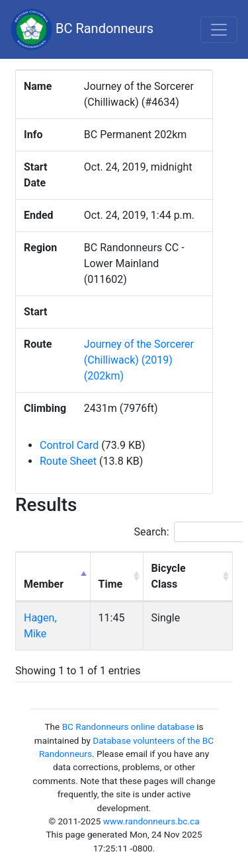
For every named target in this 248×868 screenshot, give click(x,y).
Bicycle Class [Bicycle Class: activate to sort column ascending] (169, 576)
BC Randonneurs (82, 29)
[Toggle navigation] (219, 30)
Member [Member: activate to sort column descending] (44, 584)
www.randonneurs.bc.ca (151, 821)
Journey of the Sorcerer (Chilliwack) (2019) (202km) (139, 360)
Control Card (69, 445)
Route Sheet (68, 461)
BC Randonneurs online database (128, 727)
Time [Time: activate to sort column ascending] (111, 584)
